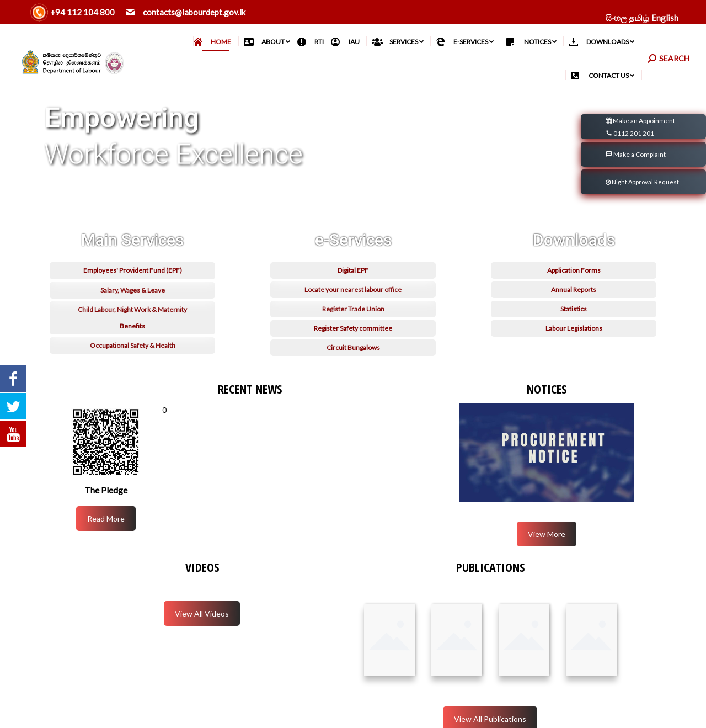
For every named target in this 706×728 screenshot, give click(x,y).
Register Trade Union (353, 330)
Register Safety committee (353, 350)
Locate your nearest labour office (353, 311)
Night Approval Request (642, 182)
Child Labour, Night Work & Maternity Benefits (132, 339)
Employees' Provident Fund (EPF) (133, 292)
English (665, 18)
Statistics (574, 330)
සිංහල (616, 18)
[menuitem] (216, 42)
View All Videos (202, 613)
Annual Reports (574, 311)
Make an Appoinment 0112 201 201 (640, 128)
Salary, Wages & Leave (133, 312)
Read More (106, 519)
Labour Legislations (574, 350)
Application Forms (574, 292)
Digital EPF (353, 292)
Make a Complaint (636, 154)
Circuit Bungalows (353, 369)
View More (547, 534)
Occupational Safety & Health (133, 367)
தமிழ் (639, 18)
